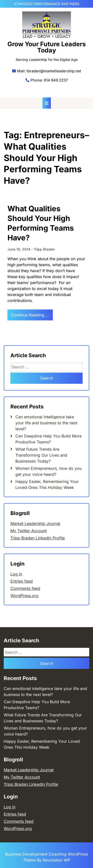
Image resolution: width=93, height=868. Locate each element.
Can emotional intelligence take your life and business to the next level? (46, 423)
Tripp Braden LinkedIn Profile (38, 538)
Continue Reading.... (30, 315)
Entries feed (22, 581)
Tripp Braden (44, 249)
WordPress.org (24, 596)
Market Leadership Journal (35, 523)
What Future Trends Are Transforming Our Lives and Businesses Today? (41, 455)
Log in (16, 574)
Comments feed (25, 588)
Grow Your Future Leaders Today (47, 47)
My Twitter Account (29, 531)
